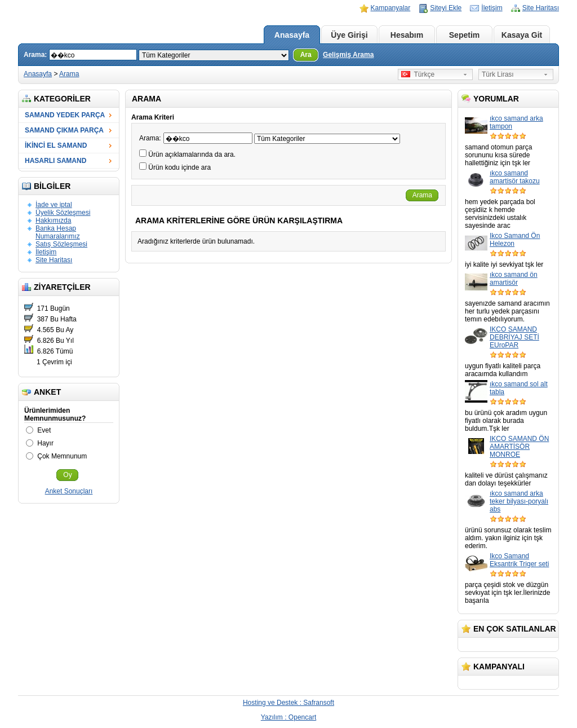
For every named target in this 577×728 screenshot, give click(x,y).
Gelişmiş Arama (348, 55)
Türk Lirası (498, 74)
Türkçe (418, 74)
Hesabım (407, 35)
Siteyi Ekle (446, 8)
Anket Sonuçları (69, 491)
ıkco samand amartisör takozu (515, 177)
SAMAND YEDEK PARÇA (65, 115)
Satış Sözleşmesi (61, 244)
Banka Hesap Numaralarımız (58, 232)
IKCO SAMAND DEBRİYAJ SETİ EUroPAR (514, 337)
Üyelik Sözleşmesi (63, 213)
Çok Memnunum (62, 456)
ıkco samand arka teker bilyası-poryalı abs (519, 501)
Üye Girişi (349, 35)
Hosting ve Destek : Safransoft (288, 703)
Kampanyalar (391, 8)
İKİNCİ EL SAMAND (56, 145)
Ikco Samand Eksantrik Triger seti (519, 560)
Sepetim (464, 35)
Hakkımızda (53, 220)
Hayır (45, 443)
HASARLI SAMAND (56, 161)
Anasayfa (292, 35)
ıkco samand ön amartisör (514, 279)
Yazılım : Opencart (288, 717)
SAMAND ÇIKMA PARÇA (64, 130)
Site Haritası (541, 8)
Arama (69, 74)
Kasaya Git (522, 35)
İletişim (492, 8)
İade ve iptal (54, 205)
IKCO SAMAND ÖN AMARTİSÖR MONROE (519, 447)
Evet (44, 430)
